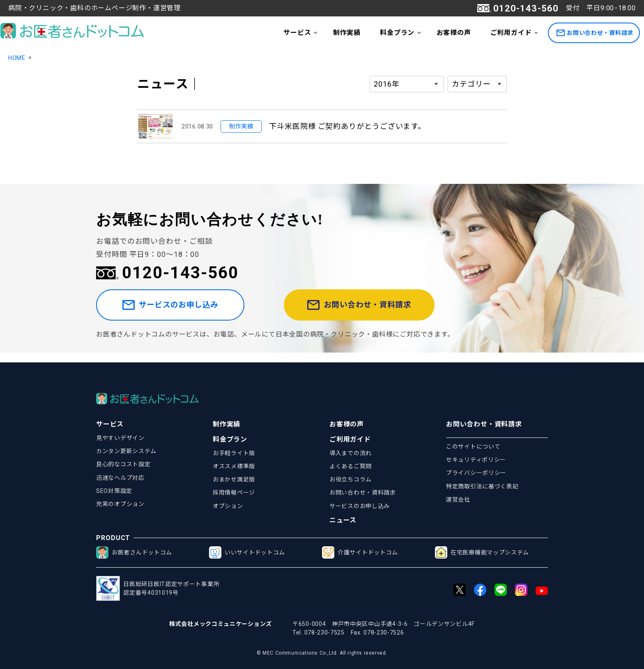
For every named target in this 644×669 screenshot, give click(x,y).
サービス (297, 33)
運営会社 (458, 499)
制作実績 (347, 33)
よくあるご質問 (351, 466)
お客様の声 (454, 33)
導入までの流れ (351, 453)
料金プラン (397, 33)
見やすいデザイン (120, 438)
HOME (17, 58)
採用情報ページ (234, 493)
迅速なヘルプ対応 (120, 478)
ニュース (343, 520)
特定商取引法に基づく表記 (482, 486)
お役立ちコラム (351, 479)
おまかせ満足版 (234, 479)
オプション (228, 506)
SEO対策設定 (114, 491)
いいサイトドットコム (247, 552)
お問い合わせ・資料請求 (595, 33)
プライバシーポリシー (476, 473)
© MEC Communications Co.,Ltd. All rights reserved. (322, 653)
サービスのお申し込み (184, 310)
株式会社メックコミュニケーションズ (221, 624)
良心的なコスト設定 (123, 464)
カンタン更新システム (126, 451)
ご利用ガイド (511, 33)
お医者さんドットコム (134, 552)
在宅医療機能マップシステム (482, 552)
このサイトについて (473, 447)
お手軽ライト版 (234, 453)
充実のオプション (120, 504)
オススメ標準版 (234, 466)
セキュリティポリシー (476, 460)
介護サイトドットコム (360, 552)
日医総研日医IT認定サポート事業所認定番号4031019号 (158, 588)
